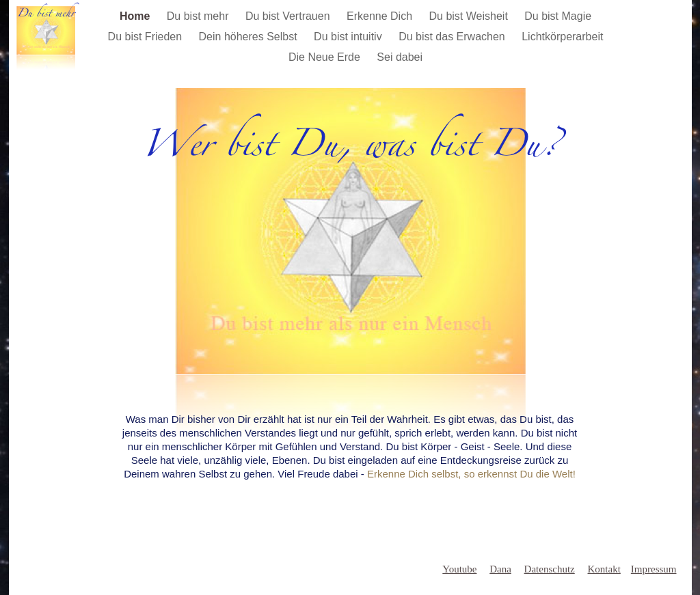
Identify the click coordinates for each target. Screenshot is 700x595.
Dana (500, 569)
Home (136, 16)
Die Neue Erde (326, 57)
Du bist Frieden (147, 37)
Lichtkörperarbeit (562, 37)
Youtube (459, 569)
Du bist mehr (199, 16)
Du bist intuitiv (349, 37)
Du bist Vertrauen (289, 16)
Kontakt (604, 569)
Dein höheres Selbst (250, 37)
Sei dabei (400, 57)
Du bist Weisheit (470, 16)
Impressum (654, 569)
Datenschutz (550, 569)
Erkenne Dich (381, 16)
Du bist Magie (558, 16)
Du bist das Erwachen (453, 37)
